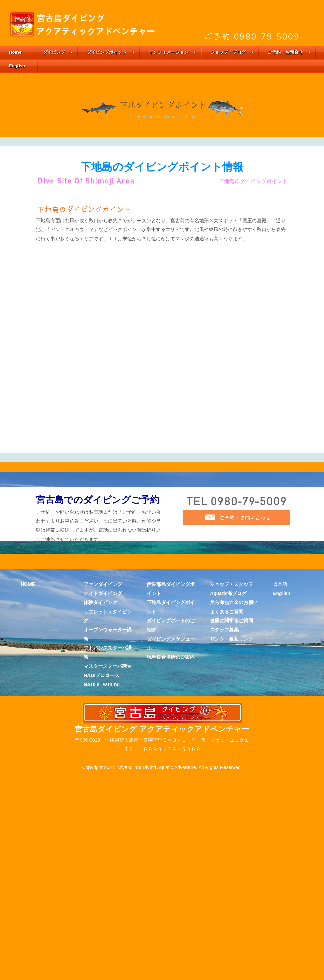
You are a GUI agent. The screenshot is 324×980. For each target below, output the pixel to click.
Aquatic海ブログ (228, 839)
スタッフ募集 (224, 876)
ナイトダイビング (103, 839)
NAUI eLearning (102, 930)
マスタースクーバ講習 (108, 912)
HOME (28, 830)
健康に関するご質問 (231, 867)
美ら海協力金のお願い (234, 849)
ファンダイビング (103, 830)
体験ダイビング (100, 849)
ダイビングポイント (111, 52)
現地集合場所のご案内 (171, 903)
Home (15, 52)
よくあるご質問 (227, 857)
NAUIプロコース (101, 921)
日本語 (280, 830)
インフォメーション (172, 52)
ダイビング (58, 52)
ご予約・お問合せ (289, 52)
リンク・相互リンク (231, 885)
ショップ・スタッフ (231, 830)
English (17, 66)
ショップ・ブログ (232, 52)
